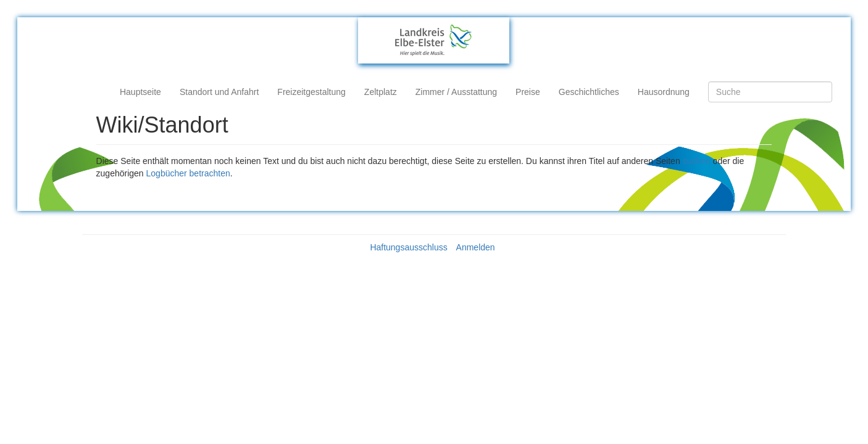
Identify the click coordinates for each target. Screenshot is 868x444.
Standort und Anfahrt (219, 92)
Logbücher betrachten (188, 173)
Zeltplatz (381, 92)
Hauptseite (140, 92)
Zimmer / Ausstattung (456, 92)
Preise (528, 92)
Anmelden (476, 247)
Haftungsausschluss (408, 247)
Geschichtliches (589, 92)
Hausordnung (664, 92)
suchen (697, 161)
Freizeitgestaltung (311, 92)
